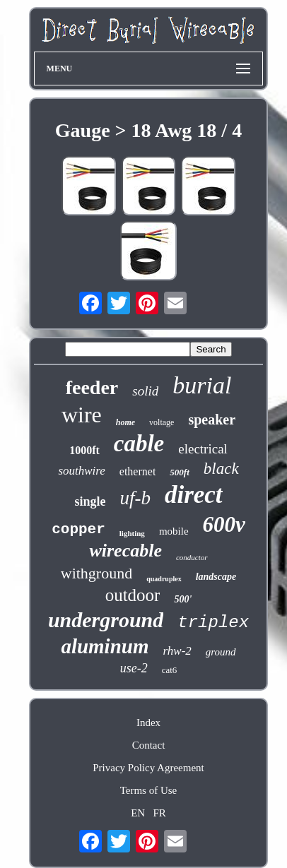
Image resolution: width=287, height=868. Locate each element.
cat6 (170, 670)
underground (106, 620)
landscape (216, 577)
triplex (213, 623)
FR (159, 813)
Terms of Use (149, 790)
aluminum (105, 646)
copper (78, 529)
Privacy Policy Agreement (148, 768)
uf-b (135, 498)
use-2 (134, 668)
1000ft (84, 450)
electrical (203, 449)
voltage (162, 422)
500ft (179, 472)
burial (202, 385)
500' (183, 599)
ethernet (138, 471)
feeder (92, 387)
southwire (81, 471)
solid (145, 391)
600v (224, 524)
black (221, 469)
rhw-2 (177, 651)
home (125, 422)
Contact (149, 745)
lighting (132, 533)
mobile (174, 531)
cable (139, 444)
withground (96, 573)
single (90, 501)
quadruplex (164, 579)
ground (221, 652)
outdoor (133, 595)
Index (148, 723)
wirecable (125, 551)
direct (194, 495)
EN (138, 813)
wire (82, 415)
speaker (212, 420)
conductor (192, 557)
